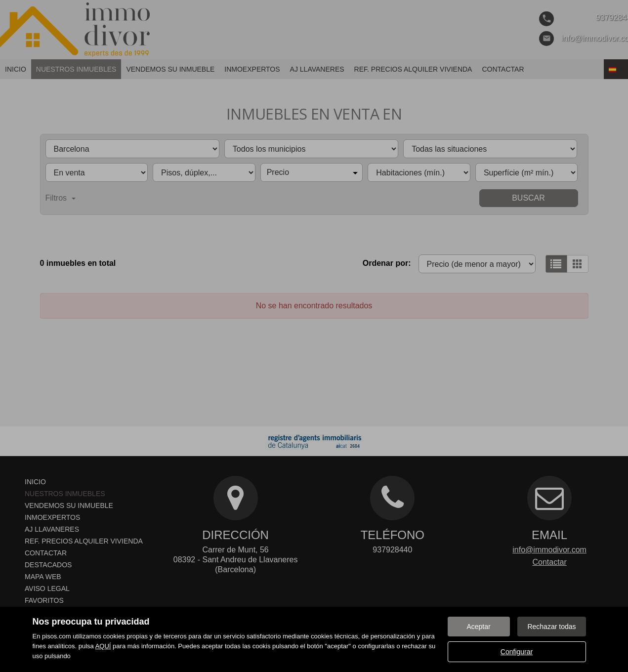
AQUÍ (103, 646)
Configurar (517, 652)
